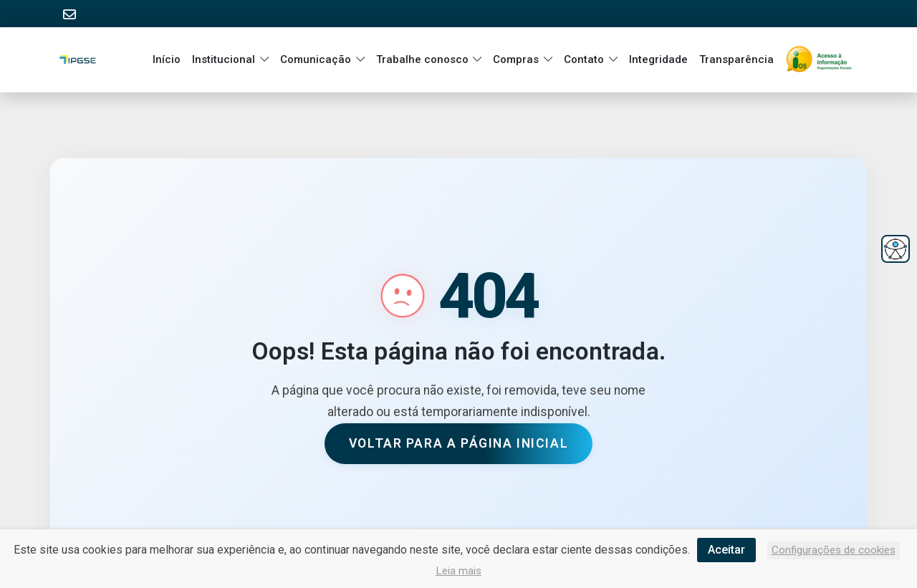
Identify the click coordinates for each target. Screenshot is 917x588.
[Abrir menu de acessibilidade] (896, 249)
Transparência (736, 59)
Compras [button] (516, 59)
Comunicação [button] (316, 59)
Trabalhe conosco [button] (422, 59)
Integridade (658, 59)
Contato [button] (584, 59)
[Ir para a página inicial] (822, 59)
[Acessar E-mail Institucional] (69, 14)
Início (167, 59)
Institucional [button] (224, 59)
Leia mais (458, 571)
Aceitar (726, 550)
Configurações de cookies (834, 550)
